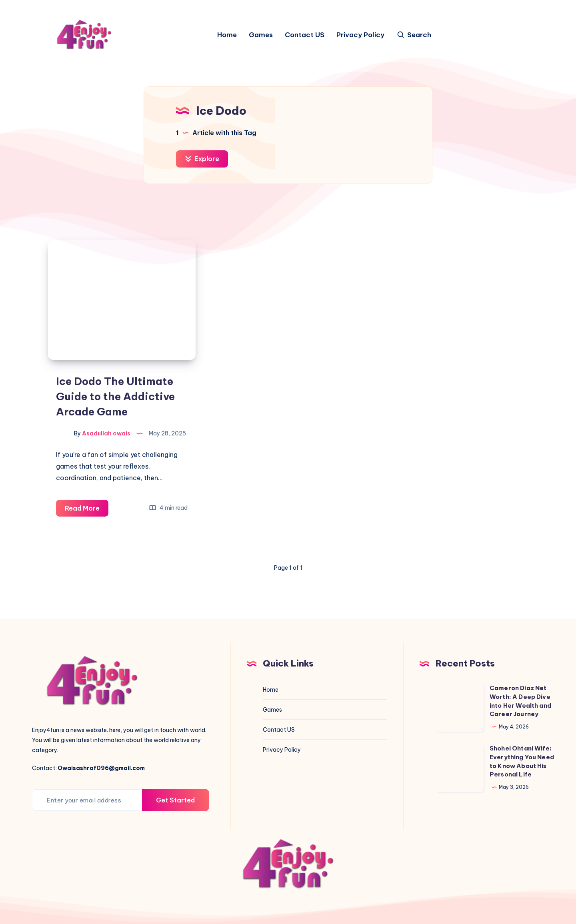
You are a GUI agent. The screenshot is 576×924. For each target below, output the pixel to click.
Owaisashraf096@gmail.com (101, 768)
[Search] (414, 35)
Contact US (305, 35)
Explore (202, 159)
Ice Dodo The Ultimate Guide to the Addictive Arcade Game (115, 396)
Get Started (175, 800)
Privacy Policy (360, 35)
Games (261, 35)
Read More (87, 510)
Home (227, 35)
